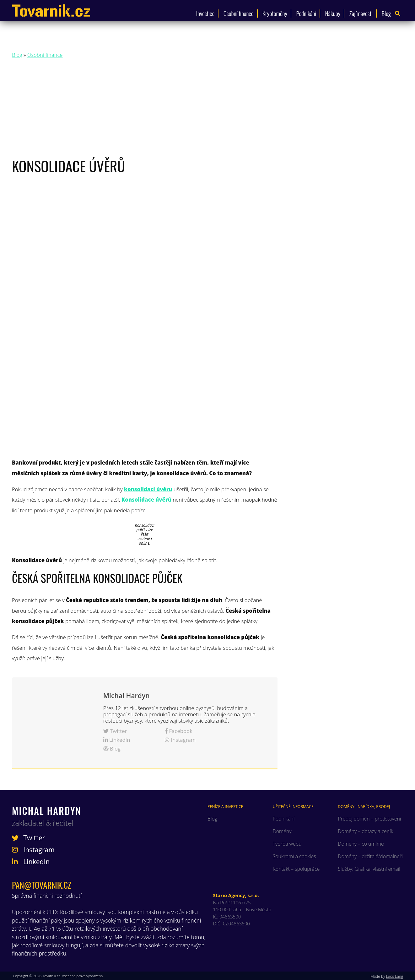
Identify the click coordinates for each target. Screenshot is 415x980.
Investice (205, 13)
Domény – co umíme (361, 844)
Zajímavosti (361, 13)
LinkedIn (117, 740)
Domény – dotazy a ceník (365, 831)
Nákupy (333, 13)
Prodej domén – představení (369, 819)
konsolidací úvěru (148, 489)
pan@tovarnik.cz (42, 885)
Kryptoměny (275, 13)
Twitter (115, 731)
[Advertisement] (207, 110)
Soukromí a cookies (294, 856)
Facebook (179, 731)
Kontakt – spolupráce (296, 869)
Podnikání (306, 13)
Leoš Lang (395, 976)
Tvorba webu (287, 844)
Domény (282, 831)
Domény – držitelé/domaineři (370, 856)
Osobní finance (239, 13)
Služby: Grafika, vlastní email (369, 869)
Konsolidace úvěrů (146, 500)
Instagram (180, 740)
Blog (386, 13)
